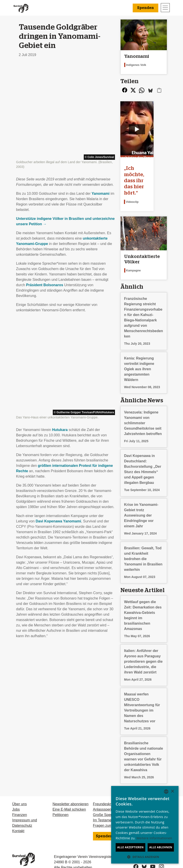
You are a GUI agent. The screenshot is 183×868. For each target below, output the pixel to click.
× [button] (172, 791)
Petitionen (61, 801)
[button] (145, 857)
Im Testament (104, 806)
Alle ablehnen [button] (161, 847)
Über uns (19, 790)
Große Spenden (106, 801)
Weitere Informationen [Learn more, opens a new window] (154, 838)
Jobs (16, 795)
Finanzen (20, 801)
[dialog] (145, 825)
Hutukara (60, 243)
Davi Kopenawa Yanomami (58, 335)
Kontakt (18, 817)
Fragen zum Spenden (110, 812)
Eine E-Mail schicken (69, 795)
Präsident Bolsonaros (45, 192)
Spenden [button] (146, 8)
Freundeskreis (104, 790)
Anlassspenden (105, 795)
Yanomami (101, 100)
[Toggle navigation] (165, 8)
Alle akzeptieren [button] (130, 847)
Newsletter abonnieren (71, 790)
